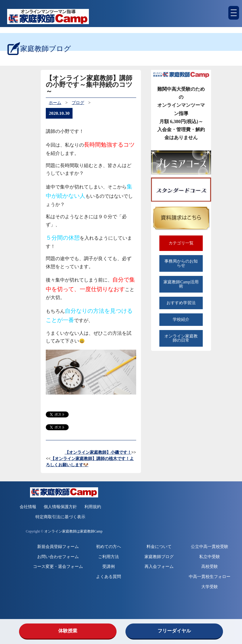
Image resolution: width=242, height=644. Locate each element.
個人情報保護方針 (60, 507)
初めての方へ (109, 547)
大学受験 (210, 587)
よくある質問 (109, 577)
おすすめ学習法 (181, 303)
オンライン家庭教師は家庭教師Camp (73, 531)
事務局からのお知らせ (181, 263)
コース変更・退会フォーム (58, 567)
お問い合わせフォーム (58, 557)
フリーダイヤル (174, 631)
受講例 (109, 567)
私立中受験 (210, 557)
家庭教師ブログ (159, 557)
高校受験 (210, 567)
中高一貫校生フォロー (210, 577)
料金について (159, 547)
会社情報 (28, 507)
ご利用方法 (109, 557)
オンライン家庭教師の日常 (181, 338)
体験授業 (68, 631)
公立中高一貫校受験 (210, 547)
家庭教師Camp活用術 (181, 284)
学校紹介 (181, 319)
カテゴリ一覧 (181, 243)
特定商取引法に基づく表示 (60, 517)
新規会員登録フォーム (58, 547)
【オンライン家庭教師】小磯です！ (98, 452)
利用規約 (93, 507)
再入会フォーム (159, 567)
